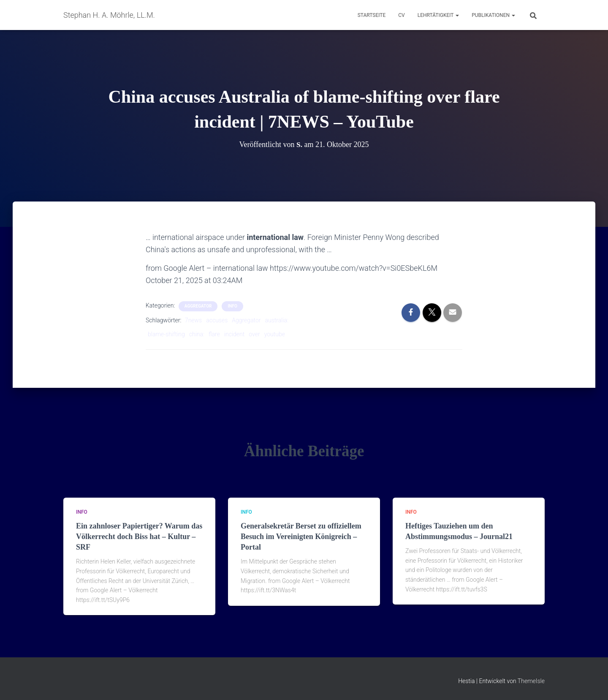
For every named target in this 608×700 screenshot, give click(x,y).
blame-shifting (166, 334)
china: (197, 334)
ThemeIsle (531, 681)
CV (401, 15)
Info (232, 306)
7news (193, 320)
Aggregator (246, 320)
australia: (277, 320)
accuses (217, 320)
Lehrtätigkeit (438, 15)
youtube (275, 334)
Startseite (372, 15)
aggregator (198, 306)
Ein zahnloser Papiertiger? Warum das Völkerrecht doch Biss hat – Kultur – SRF (139, 537)
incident (234, 334)
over (254, 334)
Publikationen (493, 15)
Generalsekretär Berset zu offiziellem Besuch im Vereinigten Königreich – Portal (301, 537)
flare (214, 334)
